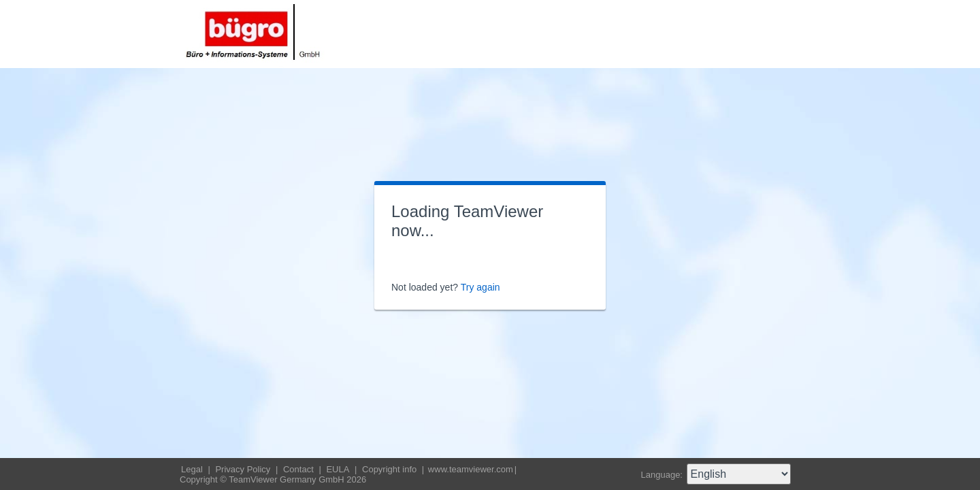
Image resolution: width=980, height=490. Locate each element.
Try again (480, 287)
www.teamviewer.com (471, 469)
